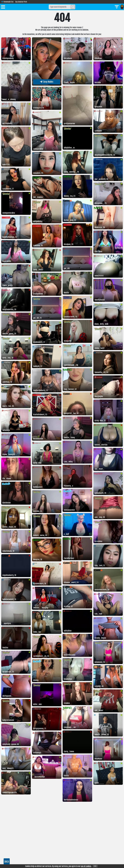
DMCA (7, 861)
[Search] (73, 7)
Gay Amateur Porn (21, 2)
